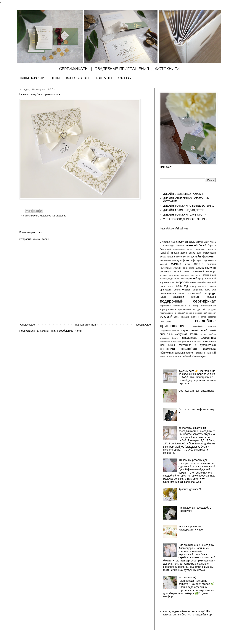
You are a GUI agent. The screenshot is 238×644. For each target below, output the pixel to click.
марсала (182, 282)
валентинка (179, 249)
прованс (190, 313)
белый (203, 245)
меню (193, 282)
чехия (163, 356)
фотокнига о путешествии (197, 345)
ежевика (212, 260)
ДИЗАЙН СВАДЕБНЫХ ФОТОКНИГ (185, 194)
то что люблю (208, 334)
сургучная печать (186, 334)
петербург (210, 293)
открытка (198, 290)
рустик (194, 317)
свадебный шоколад (170, 331)
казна (185, 268)
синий (212, 330)
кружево (164, 282)
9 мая (172, 242)
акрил (199, 242)
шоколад (177, 356)
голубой (165, 253)
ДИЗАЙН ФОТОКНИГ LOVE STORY (185, 215)
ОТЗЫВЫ (125, 78)
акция (206, 242)
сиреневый (167, 334)
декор (184, 253)
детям (186, 257)
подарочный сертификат (188, 301)
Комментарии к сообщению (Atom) (61, 331)
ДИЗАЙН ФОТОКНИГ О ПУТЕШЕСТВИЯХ (189, 206)
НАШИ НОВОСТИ (32, 78)
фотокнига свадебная (178, 349)
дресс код (202, 260)
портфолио (165, 306)
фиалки (175, 338)
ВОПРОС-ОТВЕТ (78, 78)
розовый (166, 317)
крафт (201, 279)
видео (190, 249)
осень (177, 290)
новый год (181, 286)
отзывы (187, 290)
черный (211, 353)
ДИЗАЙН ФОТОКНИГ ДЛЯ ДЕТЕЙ (184, 210)
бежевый (191, 245)
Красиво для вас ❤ (190, 489)
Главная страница (85, 325)
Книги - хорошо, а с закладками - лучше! (191, 528)
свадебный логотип (204, 326)
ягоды (202, 356)
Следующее (28, 325)
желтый (164, 264)
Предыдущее (143, 325)
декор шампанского (171, 257)
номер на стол (198, 286)
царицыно (200, 353)
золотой (211, 264)
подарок (211, 297)
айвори (34, 216)
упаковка (164, 338)
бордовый (165, 249)
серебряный (190, 330)
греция (175, 253)
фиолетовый (190, 338)
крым (173, 282)
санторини (166, 321)
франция (180, 353)
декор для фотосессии (202, 253)
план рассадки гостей (179, 297)
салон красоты (208, 317)
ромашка (185, 317)
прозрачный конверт (206, 313)
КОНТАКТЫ (104, 78)
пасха (181, 293)
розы (177, 317)
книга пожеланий (194, 271)
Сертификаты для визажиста (196, 391)
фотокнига (208, 338)
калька (200, 268)
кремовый (210, 279)
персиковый (194, 293)
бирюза (212, 246)
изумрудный (166, 268)
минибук (201, 282)
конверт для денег (170, 275)
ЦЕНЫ (55, 78)
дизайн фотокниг (203, 256)
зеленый (176, 264)
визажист (201, 249)
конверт (211, 271)
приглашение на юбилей (172, 313)
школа (169, 356)
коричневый (209, 275)
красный (192, 278)
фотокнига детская (192, 342)
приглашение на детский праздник (197, 309)
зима (187, 264)
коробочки (182, 279)
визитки (212, 249)
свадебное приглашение (53, 216)
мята (170, 286)
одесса (212, 286)
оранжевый (166, 290)
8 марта (164, 242)
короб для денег (168, 279)
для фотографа (186, 260)
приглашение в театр (186, 306)
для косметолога (168, 260)
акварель (190, 242)
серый (204, 330)
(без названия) (187, 577)
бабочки (180, 246)
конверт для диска (191, 275)
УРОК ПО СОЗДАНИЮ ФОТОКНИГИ (185, 219)
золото (198, 264)
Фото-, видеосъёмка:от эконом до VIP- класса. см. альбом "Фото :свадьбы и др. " (189, 613)
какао (191, 268)
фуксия (190, 353)
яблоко (195, 356)
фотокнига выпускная (170, 342)
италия (177, 268)
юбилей (187, 356)
